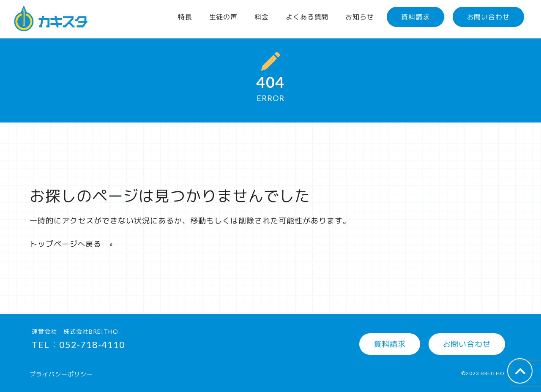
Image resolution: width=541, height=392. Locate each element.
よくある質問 (307, 17)
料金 (262, 17)
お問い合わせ (488, 17)
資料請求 (415, 17)
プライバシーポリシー (61, 374)
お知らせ (360, 17)
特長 (185, 17)
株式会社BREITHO (91, 331)
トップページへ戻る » (71, 244)
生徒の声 (224, 17)
